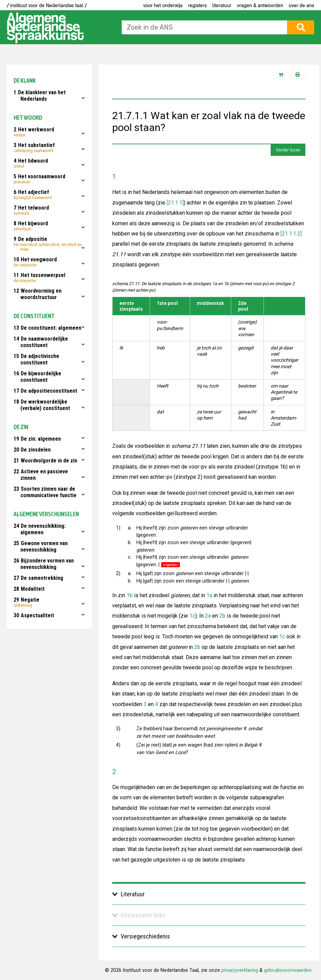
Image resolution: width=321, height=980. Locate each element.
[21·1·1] (174, 203)
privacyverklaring (240, 970)
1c (192, 616)
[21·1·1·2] (290, 234)
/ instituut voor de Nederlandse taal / (47, 5)
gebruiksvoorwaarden (288, 970)
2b (222, 616)
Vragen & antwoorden (260, 5)
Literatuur (222, 5)
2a (208, 616)
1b (130, 595)
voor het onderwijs (163, 5)
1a (209, 595)
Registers (197, 5)
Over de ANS (301, 5)
